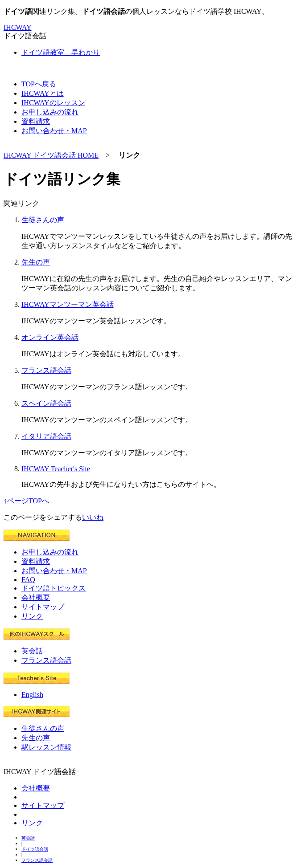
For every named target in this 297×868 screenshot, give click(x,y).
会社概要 (36, 597)
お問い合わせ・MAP (54, 571)
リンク (32, 616)
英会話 (32, 651)
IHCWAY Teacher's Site (56, 469)
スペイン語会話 (46, 403)
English (32, 695)
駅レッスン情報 (46, 747)
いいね (93, 517)
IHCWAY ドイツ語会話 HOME (51, 155)
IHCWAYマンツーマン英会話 (68, 304)
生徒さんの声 (43, 220)
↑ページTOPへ (26, 501)
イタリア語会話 (46, 436)
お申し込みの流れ (50, 552)
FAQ (28, 580)
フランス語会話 (46, 370)
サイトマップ (43, 607)
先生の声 (36, 262)
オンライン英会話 (50, 337)
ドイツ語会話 (35, 849)
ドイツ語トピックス (54, 588)
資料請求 (36, 561)
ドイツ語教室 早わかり (61, 52)
